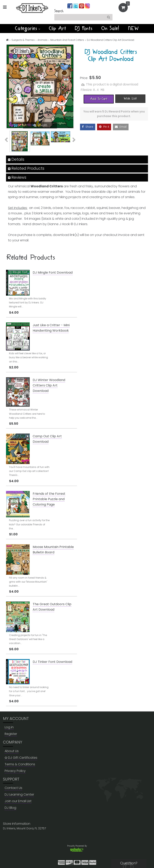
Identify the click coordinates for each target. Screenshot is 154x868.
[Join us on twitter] (76, 6)
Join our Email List (18, 801)
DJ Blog (10, 808)
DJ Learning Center (19, 794)
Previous (8, 140)
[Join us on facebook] (70, 6)
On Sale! (110, 28)
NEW (134, 28)
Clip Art (58, 28)
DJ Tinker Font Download (52, 662)
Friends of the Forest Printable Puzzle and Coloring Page (49, 499)
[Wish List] (130, 98)
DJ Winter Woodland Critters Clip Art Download (49, 385)
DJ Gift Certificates (21, 758)
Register (11, 734)
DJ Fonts (84, 28)
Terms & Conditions (20, 764)
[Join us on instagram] (87, 6)
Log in (9, 727)
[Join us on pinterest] (82, 6)
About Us (12, 751)
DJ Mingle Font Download (53, 272)
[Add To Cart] (99, 99)
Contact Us (13, 788)
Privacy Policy (15, 771)
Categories (28, 28)
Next (72, 140)
